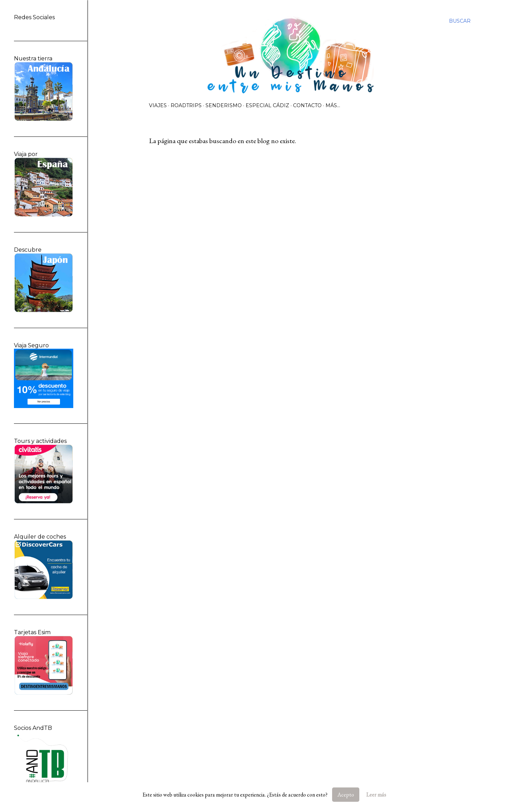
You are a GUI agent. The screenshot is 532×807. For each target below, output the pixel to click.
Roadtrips (186, 105)
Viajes (158, 105)
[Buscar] (460, 21)
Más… (333, 105)
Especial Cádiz (267, 105)
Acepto (346, 795)
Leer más (376, 795)
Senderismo (224, 105)
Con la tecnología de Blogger (310, 774)
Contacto (307, 105)
